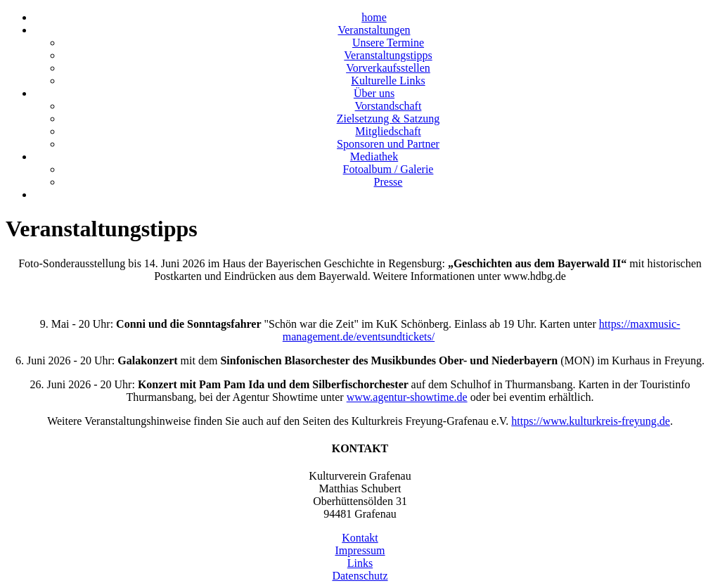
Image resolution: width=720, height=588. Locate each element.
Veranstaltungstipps (388, 55)
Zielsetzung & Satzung (388, 119)
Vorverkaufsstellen (388, 68)
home (374, 17)
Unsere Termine (388, 43)
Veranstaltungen (374, 30)
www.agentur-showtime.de (407, 397)
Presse (388, 182)
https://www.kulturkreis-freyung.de (591, 421)
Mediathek (374, 156)
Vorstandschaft (388, 106)
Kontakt (360, 538)
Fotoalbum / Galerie (388, 169)
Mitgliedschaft (388, 131)
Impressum (360, 550)
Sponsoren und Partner (388, 144)
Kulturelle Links (388, 81)
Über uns (374, 93)
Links (360, 563)
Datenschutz (360, 576)
